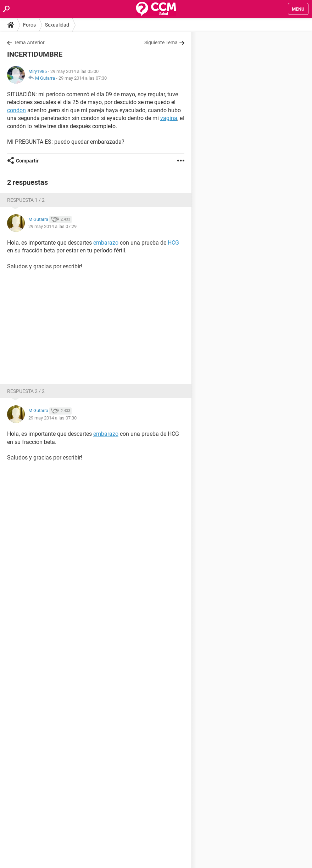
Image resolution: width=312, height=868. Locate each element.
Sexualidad (57, 25)
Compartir (27, 161)
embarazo (106, 243)
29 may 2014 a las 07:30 (83, 78)
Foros (29, 25)
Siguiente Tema (161, 42)
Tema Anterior (29, 42)
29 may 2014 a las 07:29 (52, 226)
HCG (173, 243)
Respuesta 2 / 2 (26, 391)
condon (16, 110)
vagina (169, 118)
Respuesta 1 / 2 (26, 200)
